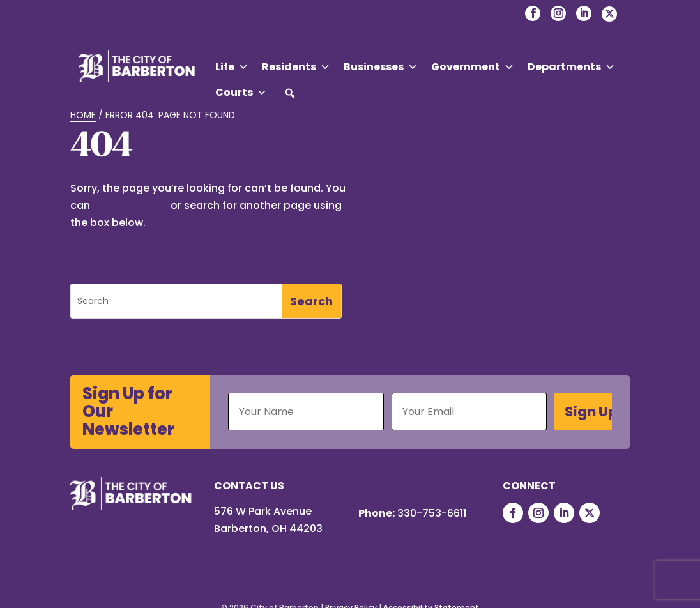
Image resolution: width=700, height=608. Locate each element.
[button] (290, 93)
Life (232, 67)
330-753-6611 (432, 513)
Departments (571, 67)
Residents (296, 67)
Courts (241, 93)
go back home (130, 205)
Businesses (381, 67)
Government (473, 67)
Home (83, 115)
